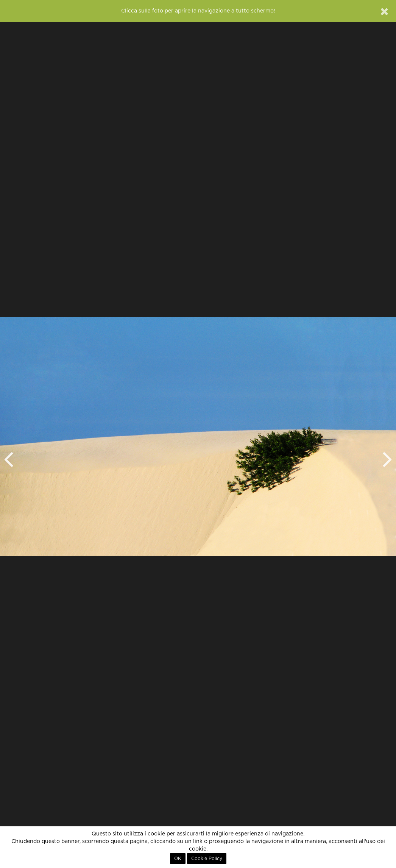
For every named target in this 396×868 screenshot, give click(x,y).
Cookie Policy (207, 859)
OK (178, 859)
